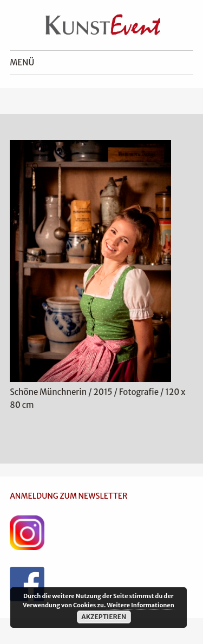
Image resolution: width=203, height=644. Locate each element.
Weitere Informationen (140, 605)
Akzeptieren (104, 617)
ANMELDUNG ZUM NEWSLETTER (68, 496)
